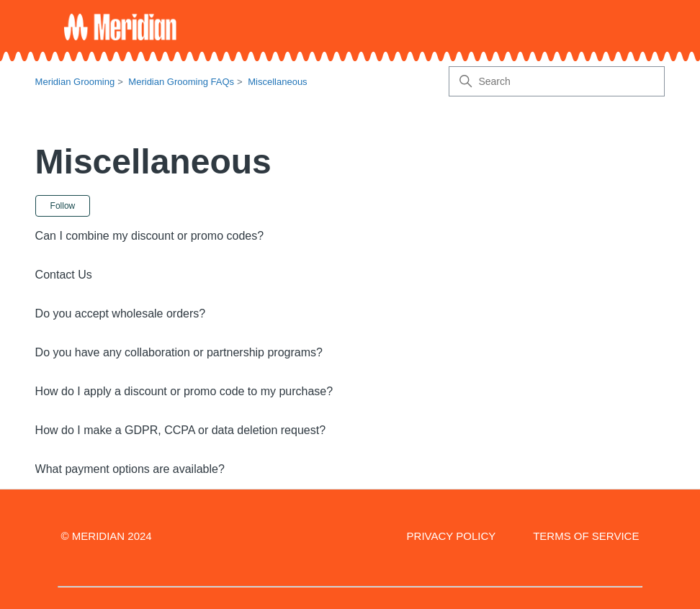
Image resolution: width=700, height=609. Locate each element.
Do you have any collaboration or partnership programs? (179, 352)
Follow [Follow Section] (63, 206)
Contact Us (64, 275)
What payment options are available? (130, 469)
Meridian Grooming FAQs (181, 82)
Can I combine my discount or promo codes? (149, 236)
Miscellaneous (277, 82)
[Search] (557, 81)
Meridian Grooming (75, 82)
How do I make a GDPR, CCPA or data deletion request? (180, 430)
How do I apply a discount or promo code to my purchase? (184, 391)
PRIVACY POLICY (452, 536)
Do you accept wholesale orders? (121, 313)
